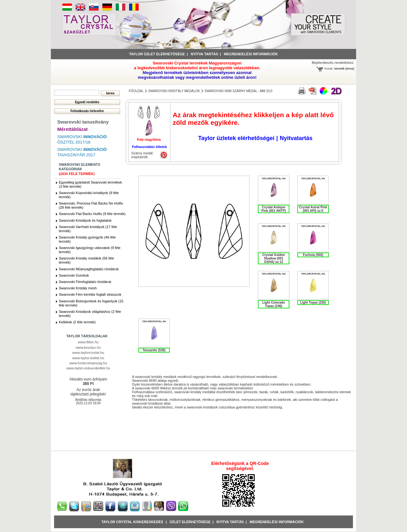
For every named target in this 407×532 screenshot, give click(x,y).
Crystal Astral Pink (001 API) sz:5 (313, 209)
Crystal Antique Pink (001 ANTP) (274, 209)
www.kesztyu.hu (88, 347)
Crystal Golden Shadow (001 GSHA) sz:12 (274, 258)
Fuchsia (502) (313, 255)
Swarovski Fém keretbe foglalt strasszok (90, 294)
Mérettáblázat (72, 129)
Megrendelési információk (251, 54)
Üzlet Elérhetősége (190, 522)
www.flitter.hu (88, 342)
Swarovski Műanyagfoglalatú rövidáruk (89, 269)
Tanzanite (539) (154, 350)
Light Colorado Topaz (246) (274, 304)
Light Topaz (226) (313, 303)
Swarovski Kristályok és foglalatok (85, 220)
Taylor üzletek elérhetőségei (236, 138)
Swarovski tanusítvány (83, 122)
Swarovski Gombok (74, 275)
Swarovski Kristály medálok (174, 91)
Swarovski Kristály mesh (78, 288)
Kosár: (329, 68)
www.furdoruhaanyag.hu (88, 363)
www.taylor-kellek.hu (88, 358)
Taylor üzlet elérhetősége (157, 54)
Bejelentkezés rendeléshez (333, 63)
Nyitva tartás (204, 54)
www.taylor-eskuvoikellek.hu (88, 368)
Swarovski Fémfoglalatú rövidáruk (85, 282)
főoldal (136, 91)
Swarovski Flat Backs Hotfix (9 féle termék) (92, 214)
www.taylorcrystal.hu (88, 353)
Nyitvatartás (296, 138)
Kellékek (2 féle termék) (77, 322)
